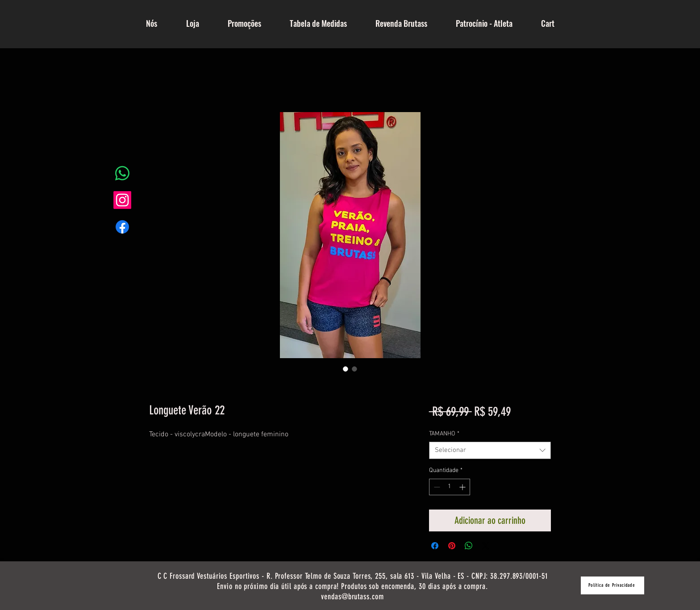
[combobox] (490, 450)
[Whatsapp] (122, 173)
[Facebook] (122, 227)
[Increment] (463, 487)
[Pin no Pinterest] (452, 546)
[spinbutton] (450, 487)
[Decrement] (436, 487)
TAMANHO (444, 434)
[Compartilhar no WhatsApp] (469, 546)
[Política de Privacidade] (612, 585)
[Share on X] (486, 546)
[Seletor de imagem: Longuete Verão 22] (346, 369)
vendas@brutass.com (352, 597)
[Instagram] (122, 200)
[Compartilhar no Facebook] (435, 546)
